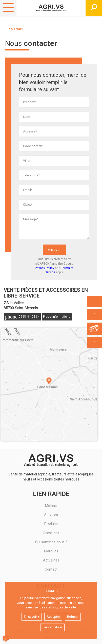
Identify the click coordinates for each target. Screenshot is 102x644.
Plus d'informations (57, 317)
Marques (51, 551)
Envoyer (54, 250)
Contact (51, 569)
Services (51, 515)
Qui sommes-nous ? (51, 542)
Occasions (51, 533)
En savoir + (32, 617)
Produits (51, 524)
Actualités (51, 560)
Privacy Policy (45, 268)
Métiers (51, 506)
